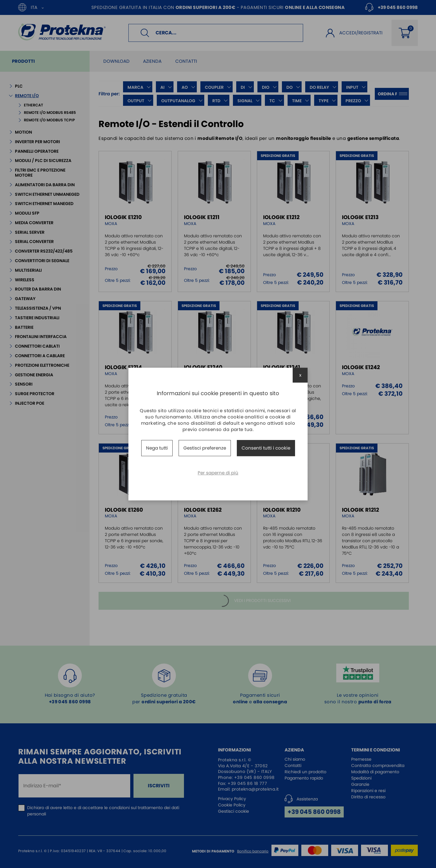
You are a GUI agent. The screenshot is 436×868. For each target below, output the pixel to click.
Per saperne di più (218, 473)
